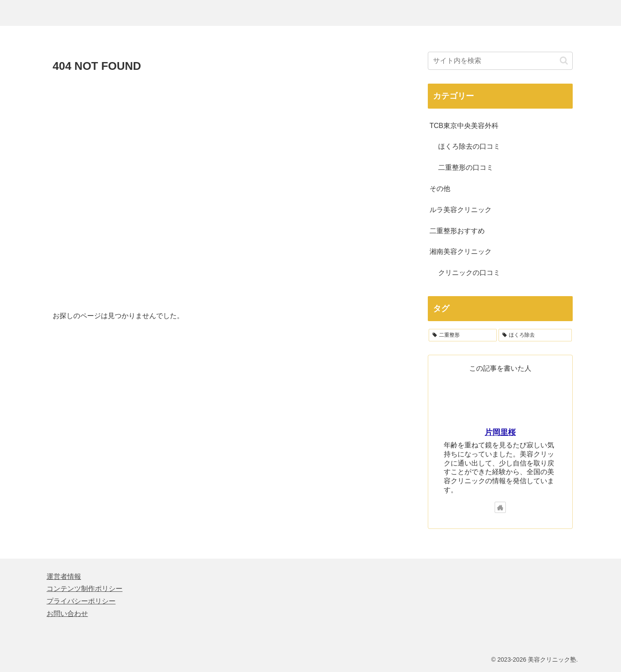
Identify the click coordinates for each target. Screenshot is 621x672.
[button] (564, 61)
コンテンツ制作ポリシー (85, 589)
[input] (500, 61)
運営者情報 (64, 577)
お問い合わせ (67, 614)
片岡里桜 (500, 432)
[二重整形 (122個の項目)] (463, 335)
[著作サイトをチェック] (500, 507)
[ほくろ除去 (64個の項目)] (535, 335)
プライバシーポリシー (81, 601)
